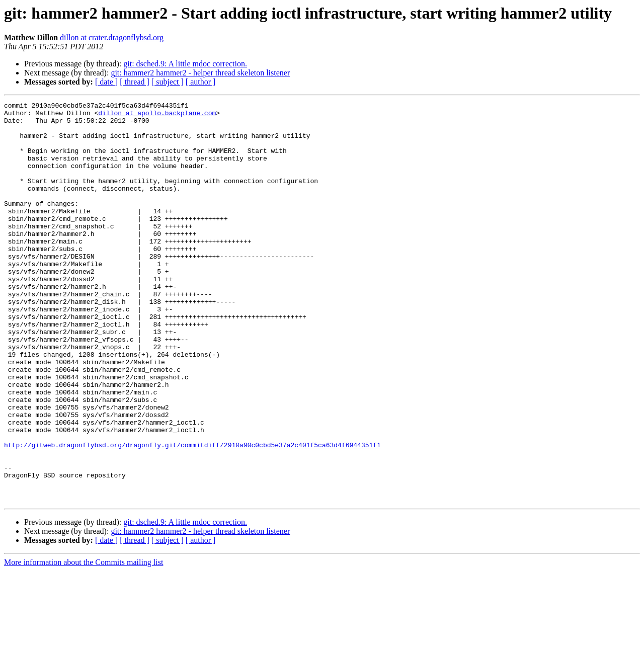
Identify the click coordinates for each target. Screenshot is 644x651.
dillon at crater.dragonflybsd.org (112, 37)
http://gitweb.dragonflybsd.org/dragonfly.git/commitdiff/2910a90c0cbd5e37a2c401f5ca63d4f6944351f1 (192, 514)
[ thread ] (135, 82)
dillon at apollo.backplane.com (157, 116)
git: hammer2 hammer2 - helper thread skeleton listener (200, 73)
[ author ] (201, 82)
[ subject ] (168, 82)
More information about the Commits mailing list (84, 642)
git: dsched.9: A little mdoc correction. (185, 64)
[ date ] (106, 82)
